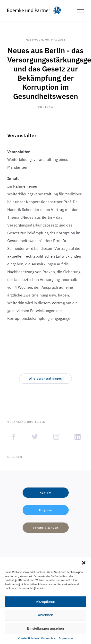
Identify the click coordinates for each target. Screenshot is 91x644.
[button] (84, 563)
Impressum (66, 638)
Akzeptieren (45, 602)
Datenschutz (49, 638)
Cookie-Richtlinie (29, 638)
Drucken (15, 457)
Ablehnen (45, 615)
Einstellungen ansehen (46, 628)
